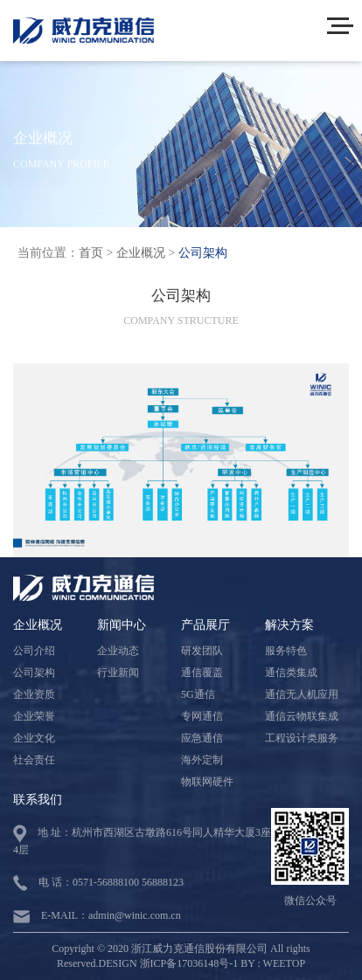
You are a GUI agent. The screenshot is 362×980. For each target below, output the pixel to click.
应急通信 (202, 738)
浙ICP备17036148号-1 (189, 963)
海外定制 (202, 760)
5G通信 (198, 694)
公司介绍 (34, 651)
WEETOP (284, 963)
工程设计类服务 (302, 738)
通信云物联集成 (302, 716)
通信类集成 (291, 673)
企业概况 (141, 253)
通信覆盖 (202, 673)
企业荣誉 (34, 716)
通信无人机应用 (302, 694)
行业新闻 (118, 673)
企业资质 (34, 694)
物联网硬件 (207, 782)
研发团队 (202, 651)
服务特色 (286, 651)
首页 (91, 253)
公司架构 (203, 253)
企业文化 (34, 738)
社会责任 (34, 760)
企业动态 (118, 651)
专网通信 (202, 716)
